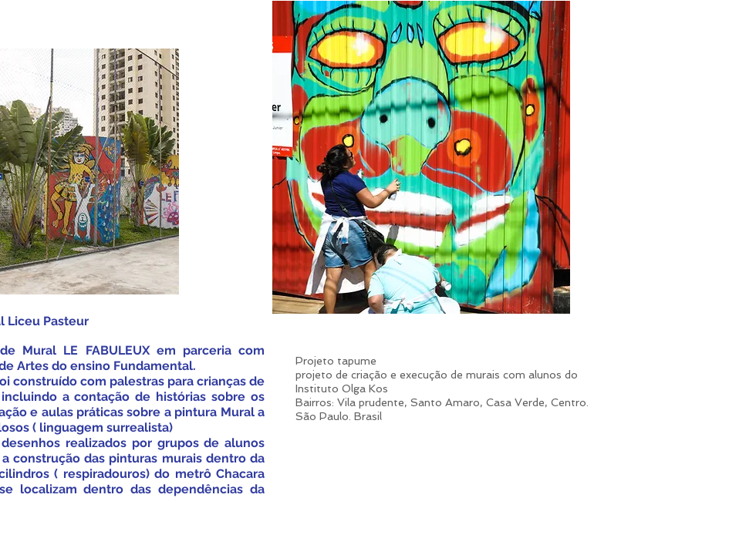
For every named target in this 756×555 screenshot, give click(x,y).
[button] (421, 157)
